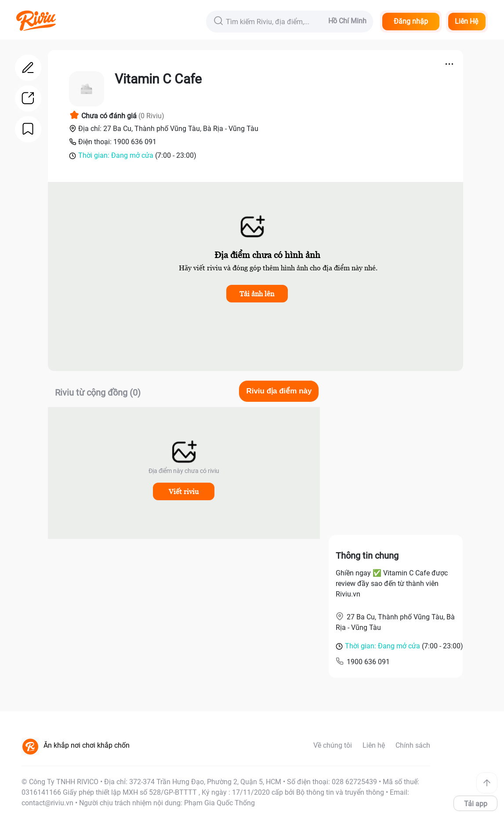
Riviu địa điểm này (279, 391)
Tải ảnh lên (257, 294)
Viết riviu (184, 491)
